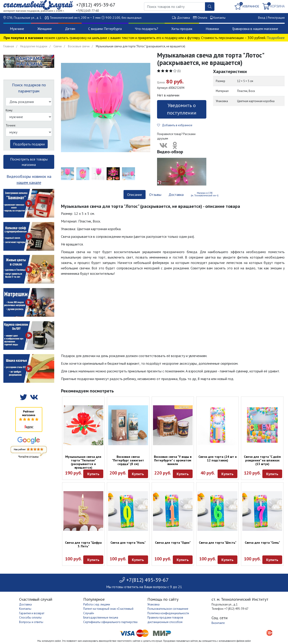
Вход (262, 18)
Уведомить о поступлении (182, 109)
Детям (70, 29)
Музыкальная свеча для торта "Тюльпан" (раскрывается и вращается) (83, 462)
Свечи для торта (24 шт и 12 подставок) (218, 458)
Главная (9, 46)
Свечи (58, 46)
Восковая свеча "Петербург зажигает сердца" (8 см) (128, 460)
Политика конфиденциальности (168, 613)
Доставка (183, 18)
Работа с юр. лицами (97, 604)
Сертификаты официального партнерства (110, 622)
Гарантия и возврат (32, 613)
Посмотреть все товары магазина (29, 162)
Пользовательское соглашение (168, 609)
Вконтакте (218, 623)
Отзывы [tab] (155, 195)
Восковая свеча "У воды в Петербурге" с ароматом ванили (173, 460)
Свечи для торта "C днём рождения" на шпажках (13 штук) (262, 460)
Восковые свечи (79, 46)
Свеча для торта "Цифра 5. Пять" (83, 544)
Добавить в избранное (175, 125)
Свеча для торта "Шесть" (218, 543)
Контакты (219, 18)
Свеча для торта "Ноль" (128, 543)
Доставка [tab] (176, 195)
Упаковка (153, 604)
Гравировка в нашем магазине (255, 29)
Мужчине (17, 29)
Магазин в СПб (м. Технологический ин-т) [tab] (205, 194)
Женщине (45, 29)
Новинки (212, 29)
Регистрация (276, 18)
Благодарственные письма (101, 618)
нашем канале (29, 182)
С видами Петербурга (105, 29)
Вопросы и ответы (31, 622)
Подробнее (276, 38)
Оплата (202, 18)
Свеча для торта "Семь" (262, 543)
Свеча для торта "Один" (173, 543)
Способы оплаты (30, 618)
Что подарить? (147, 29)
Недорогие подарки (34, 46)
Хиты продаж (182, 29)
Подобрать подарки (29, 144)
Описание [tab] (135, 195)
